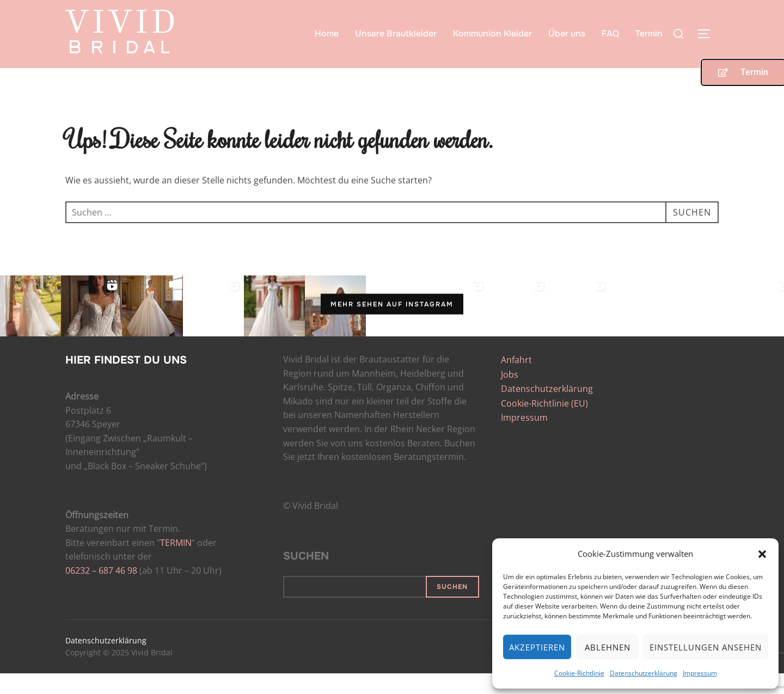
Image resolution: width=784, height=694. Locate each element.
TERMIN (176, 563)
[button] (762, 554)
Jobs (510, 395)
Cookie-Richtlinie (579, 673)
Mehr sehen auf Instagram (392, 325)
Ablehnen (608, 647)
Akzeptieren (537, 647)
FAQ (610, 33)
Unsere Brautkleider (396, 33)
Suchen (306, 577)
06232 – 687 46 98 (101, 592)
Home (327, 33)
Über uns (567, 33)
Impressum (700, 673)
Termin (649, 33)
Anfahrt (516, 381)
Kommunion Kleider (492, 33)
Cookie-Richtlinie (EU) (544, 424)
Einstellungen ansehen (706, 647)
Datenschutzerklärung (644, 673)
